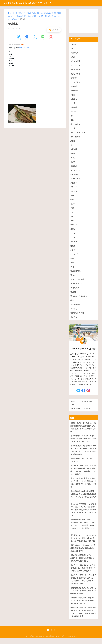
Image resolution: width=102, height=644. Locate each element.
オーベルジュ (75, 125)
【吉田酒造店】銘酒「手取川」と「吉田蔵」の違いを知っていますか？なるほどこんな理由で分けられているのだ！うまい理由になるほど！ (83, 530)
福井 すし (74, 312)
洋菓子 (73, 248)
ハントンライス (76, 180)
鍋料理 (73, 155)
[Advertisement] (35, 84)
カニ (72, 117)
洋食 (72, 121)
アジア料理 (74, 91)
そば (72, 210)
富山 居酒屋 (75, 290)
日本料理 (19, 13)
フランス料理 (75, 61)
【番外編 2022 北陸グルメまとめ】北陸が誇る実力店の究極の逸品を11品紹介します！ (83, 553)
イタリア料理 (75, 74)
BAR (72, 261)
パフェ (73, 240)
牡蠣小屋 (74, 167)
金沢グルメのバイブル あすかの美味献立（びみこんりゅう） (36, 3)
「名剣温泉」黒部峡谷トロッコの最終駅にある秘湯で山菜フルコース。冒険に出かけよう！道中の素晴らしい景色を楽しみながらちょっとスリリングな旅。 (34, 16)
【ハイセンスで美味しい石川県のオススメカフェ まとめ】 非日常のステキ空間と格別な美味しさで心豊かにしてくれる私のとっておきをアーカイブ (83, 514)
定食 (72, 218)
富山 (72, 269)
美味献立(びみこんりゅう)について (83, 412)
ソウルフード (75, 172)
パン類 (73, 252)
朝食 (72, 223)
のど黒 (73, 163)
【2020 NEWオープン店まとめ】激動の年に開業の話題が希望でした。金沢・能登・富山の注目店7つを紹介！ (83, 431)
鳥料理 (73, 142)
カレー (73, 214)
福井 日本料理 (76, 307)
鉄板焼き (74, 184)
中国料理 (74, 87)
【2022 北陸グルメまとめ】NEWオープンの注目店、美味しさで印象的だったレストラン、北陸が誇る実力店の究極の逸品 (83, 454)
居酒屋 (73, 57)
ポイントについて (26, 48)
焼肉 (72, 197)
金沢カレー (74, 176)
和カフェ (74, 227)
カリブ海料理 (75, 138)
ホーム (12, 13)
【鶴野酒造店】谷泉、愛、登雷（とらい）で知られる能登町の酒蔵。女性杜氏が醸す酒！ (83, 596)
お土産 (73, 104)
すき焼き (74, 193)
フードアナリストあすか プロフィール (83, 406)
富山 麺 (73, 295)
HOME (51, 636)
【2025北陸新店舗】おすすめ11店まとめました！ (83, 464)
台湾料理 (74, 78)
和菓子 (73, 231)
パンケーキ (74, 256)
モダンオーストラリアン (79, 134)
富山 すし (74, 278)
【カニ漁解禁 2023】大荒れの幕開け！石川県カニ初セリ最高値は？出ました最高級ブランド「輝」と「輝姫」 (83, 487)
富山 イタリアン (76, 286)
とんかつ (74, 112)
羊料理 (73, 95)
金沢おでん (74, 53)
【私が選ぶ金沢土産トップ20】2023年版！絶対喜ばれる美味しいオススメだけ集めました (83, 563)
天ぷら (73, 159)
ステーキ (74, 189)
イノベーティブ (76, 66)
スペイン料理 (75, 70)
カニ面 (73, 129)
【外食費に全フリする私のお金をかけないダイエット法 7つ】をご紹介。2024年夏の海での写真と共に (83, 543)
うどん (73, 206)
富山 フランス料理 (77, 282)
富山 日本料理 (76, 273)
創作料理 (74, 108)
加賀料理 (74, 151)
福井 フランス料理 (77, 316)
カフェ (73, 235)
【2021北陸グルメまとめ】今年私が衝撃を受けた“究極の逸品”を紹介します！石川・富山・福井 (83, 442)
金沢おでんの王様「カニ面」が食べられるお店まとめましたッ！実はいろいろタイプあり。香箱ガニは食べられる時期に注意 (83, 618)
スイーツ (74, 244)
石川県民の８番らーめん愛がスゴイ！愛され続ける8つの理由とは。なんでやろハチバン (83, 606)
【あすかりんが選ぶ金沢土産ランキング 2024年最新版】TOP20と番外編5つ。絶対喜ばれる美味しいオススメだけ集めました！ (83, 474)
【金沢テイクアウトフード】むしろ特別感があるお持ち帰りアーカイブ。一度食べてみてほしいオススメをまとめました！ (83, 585)
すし (72, 49)
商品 (72, 265)
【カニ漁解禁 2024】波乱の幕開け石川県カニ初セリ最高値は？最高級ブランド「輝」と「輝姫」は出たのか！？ (83, 500)
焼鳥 (72, 201)
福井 (72, 303)
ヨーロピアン (75, 83)
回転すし (74, 100)
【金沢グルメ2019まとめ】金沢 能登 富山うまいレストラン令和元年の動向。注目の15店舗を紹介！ (83, 573)
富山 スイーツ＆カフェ (79, 299)
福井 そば (74, 320)
